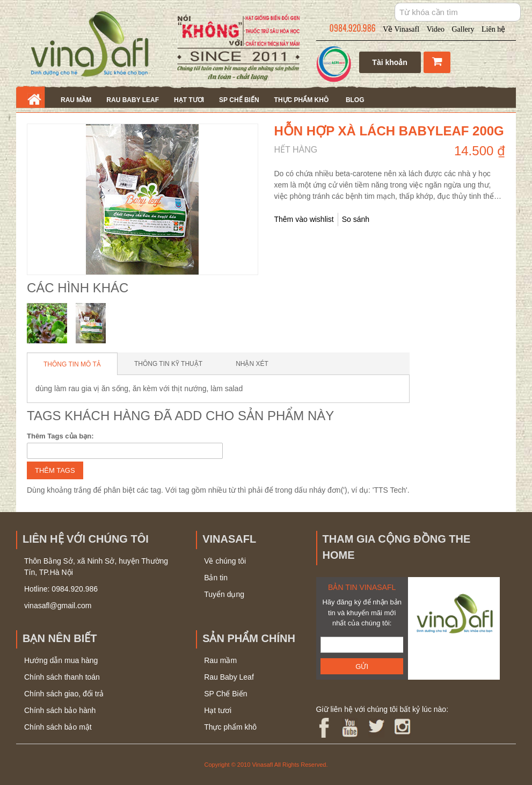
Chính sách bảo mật (58, 727)
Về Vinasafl (401, 29)
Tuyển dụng (224, 594)
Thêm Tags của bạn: (60, 436)
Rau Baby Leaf (133, 100)
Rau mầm (76, 100)
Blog (355, 100)
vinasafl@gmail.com (58, 606)
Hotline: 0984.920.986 (61, 589)
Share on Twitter (435, 220)
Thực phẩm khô (302, 100)
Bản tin (216, 578)
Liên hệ (493, 29)
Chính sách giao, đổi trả (64, 694)
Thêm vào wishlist (304, 219)
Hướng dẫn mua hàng (61, 660)
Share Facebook (413, 220)
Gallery (463, 29)
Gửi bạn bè (392, 220)
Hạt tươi (189, 100)
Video (436, 29)
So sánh (356, 219)
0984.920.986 (353, 28)
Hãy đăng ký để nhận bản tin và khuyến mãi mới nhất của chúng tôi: (362, 613)
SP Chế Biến (239, 100)
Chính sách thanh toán (62, 677)
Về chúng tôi (225, 561)
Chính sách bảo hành (60, 710)
